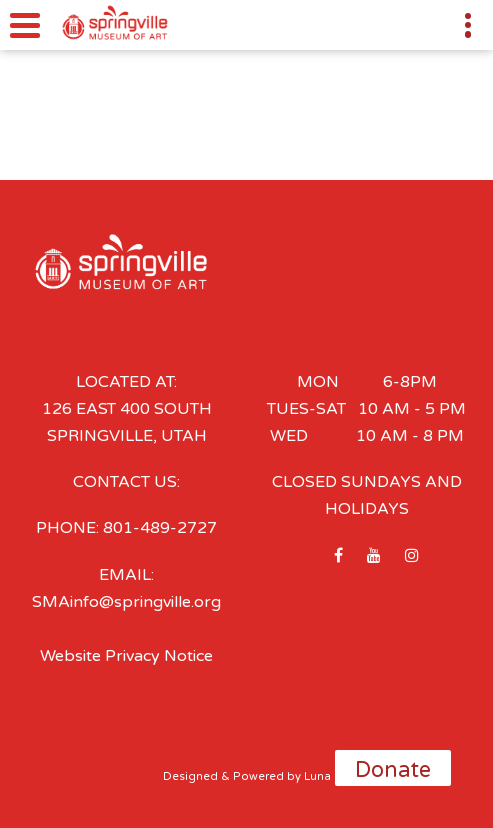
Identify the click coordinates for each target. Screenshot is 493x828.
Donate (393, 770)
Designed (190, 776)
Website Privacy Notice (126, 656)
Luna (317, 776)
